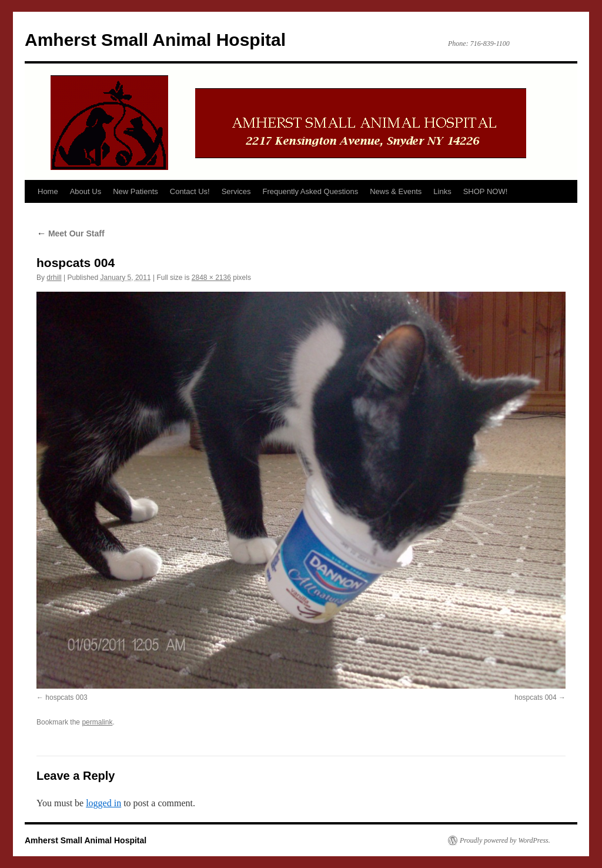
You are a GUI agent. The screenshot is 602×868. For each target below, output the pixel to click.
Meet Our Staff (71, 233)
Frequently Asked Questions (311, 191)
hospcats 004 (535, 697)
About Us (86, 191)
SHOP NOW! (486, 191)
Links (442, 191)
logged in (103, 803)
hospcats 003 (66, 697)
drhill (54, 278)
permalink (97, 722)
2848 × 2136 (211, 278)
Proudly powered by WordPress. (505, 840)
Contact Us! (190, 191)
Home (48, 191)
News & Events (396, 191)
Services (236, 191)
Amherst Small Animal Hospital (155, 40)
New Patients (136, 191)
